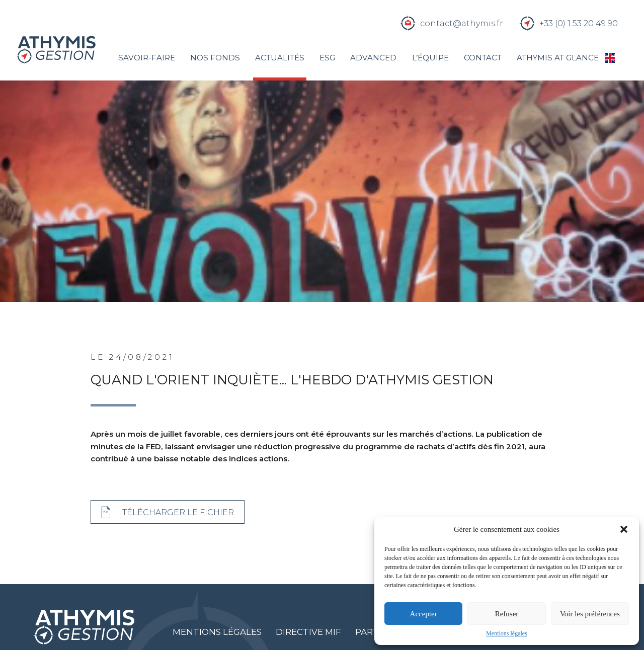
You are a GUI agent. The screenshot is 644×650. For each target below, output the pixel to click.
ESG (327, 58)
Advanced (373, 58)
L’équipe (430, 58)
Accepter (424, 614)
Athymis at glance (558, 58)
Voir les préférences (590, 614)
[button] (624, 529)
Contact (483, 58)
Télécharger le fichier (178, 512)
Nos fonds (215, 58)
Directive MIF (308, 632)
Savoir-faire (147, 58)
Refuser (507, 614)
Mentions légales (507, 633)
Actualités (280, 58)
